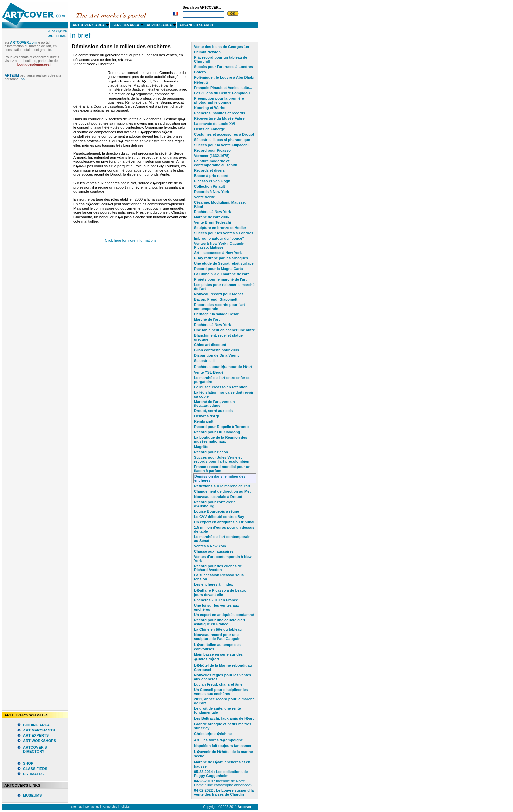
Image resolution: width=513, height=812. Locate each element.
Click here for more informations (131, 240)
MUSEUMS (32, 795)
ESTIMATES (33, 774)
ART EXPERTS (36, 735)
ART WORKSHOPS (39, 741)
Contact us (92, 807)
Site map (77, 807)
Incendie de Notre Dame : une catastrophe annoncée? (223, 783)
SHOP (28, 763)
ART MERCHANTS (39, 730)
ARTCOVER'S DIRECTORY (35, 749)
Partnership (109, 807)
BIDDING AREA (36, 725)
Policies (125, 807)
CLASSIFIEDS (35, 769)
